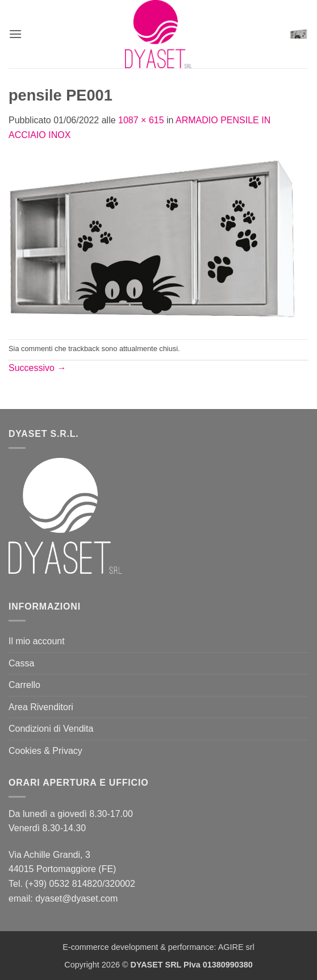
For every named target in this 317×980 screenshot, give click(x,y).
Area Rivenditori (41, 707)
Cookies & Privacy (45, 751)
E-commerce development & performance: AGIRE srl (158, 947)
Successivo (37, 368)
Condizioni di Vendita (51, 729)
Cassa (21, 663)
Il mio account (37, 641)
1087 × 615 (141, 120)
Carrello (24, 685)
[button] (15, 34)
